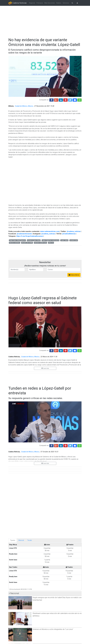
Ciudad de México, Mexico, (24, 106)
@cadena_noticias (74, 231)
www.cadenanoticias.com (50, 231)
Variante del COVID (27, 243)
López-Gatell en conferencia (51, 240)
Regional (32, 3)
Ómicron (51, 243)
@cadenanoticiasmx (24, 234)
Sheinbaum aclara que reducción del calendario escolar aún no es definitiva (57, 521)
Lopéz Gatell (64, 240)
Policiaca (40, 3)
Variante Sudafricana (40, 243)
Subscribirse (74, 275)
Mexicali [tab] (21, 447)
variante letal (74, 240)
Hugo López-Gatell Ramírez (17, 240)
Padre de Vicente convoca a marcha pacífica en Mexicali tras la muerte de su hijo (56, 619)
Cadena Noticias (18, 3)
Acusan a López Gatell (34, 240)
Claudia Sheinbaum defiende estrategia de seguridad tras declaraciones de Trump (54, 635)
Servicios (66, 3)
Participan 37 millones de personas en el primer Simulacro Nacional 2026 (54, 553)
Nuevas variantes (15, 243)
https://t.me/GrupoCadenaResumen (30, 236)
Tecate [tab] (30, 447)
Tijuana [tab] (13, 447)
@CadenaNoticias (69, 234)
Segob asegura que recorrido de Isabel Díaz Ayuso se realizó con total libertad (57, 505)
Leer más (45, 368)
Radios (59, 3)
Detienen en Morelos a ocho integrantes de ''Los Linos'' (53, 536)
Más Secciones (50, 3)
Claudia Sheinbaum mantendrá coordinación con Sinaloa (54, 568)
